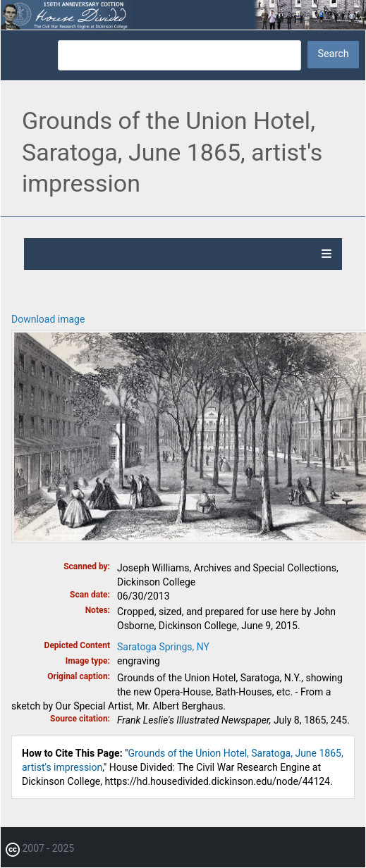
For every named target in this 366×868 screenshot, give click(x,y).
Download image (48, 319)
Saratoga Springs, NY (163, 647)
